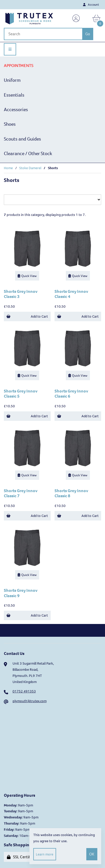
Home (8, 168)
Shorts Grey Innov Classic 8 (71, 493)
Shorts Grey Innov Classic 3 (21, 294)
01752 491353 (24, 691)
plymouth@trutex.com (30, 701)
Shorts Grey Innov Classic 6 (71, 394)
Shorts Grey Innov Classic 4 (71, 294)
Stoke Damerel (30, 168)
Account (91, 5)
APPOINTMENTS (19, 66)
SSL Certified (21, 857)
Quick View (27, 276)
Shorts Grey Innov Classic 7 (21, 493)
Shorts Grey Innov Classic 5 (21, 394)
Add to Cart (27, 316)
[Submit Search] (88, 34)
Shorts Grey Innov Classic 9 (21, 593)
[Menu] (10, 49)
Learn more (45, 854)
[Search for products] (43, 34)
